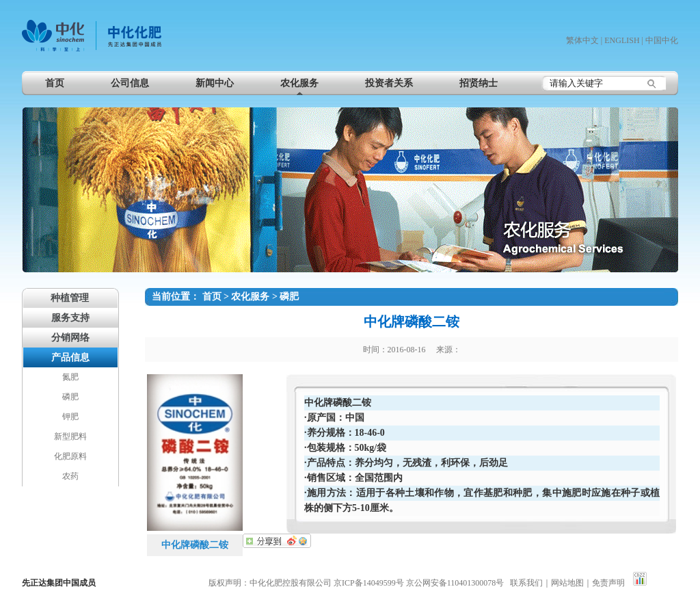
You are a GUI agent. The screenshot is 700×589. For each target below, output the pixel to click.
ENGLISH (622, 40)
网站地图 (567, 583)
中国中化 (662, 40)
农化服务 (250, 297)
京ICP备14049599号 (369, 583)
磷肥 (289, 297)
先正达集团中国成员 (59, 583)
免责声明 (608, 583)
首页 (212, 297)
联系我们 (526, 583)
